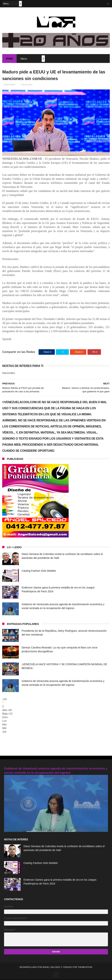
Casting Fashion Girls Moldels (39, 571)
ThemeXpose (85, 967)
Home (9, 59)
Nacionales (27, 85)
